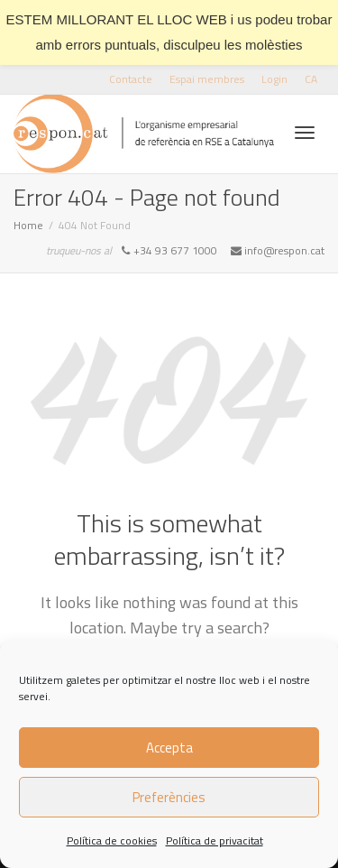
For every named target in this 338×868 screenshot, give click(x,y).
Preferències (169, 797)
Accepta (169, 748)
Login (274, 79)
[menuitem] (311, 79)
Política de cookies (112, 840)
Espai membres (207, 79)
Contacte (131, 79)
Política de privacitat (215, 840)
